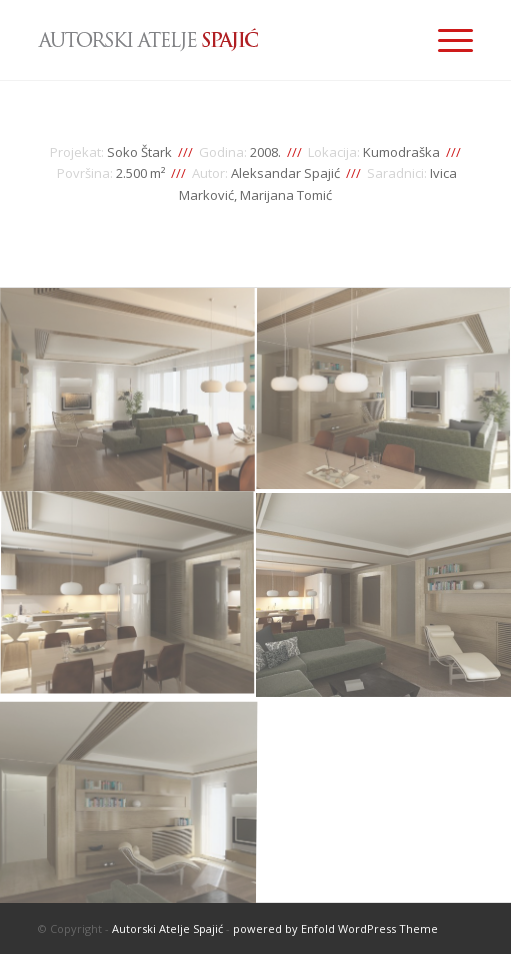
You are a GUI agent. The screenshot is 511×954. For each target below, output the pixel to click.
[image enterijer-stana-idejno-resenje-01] (128, 390)
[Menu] (445, 40)
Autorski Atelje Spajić (167, 928)
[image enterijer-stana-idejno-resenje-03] (128, 595)
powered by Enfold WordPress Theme (335, 928)
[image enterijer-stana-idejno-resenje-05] (128, 800)
